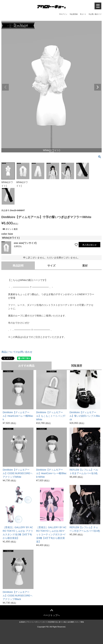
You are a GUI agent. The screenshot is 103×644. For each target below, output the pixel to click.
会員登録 (74, 14)
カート (84, 14)
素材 (85, 266)
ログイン (64, 14)
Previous (5, 87)
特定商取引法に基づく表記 (57, 622)
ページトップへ (52, 615)
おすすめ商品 (26, 366)
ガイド (45, 622)
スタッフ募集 (79, 622)
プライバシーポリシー (34, 622)
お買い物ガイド (96, 14)
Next (98, 87)
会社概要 (71, 622)
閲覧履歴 (77, 366)
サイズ (51, 266)
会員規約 (22, 622)
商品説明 (18, 266)
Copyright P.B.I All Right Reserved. (51, 627)
